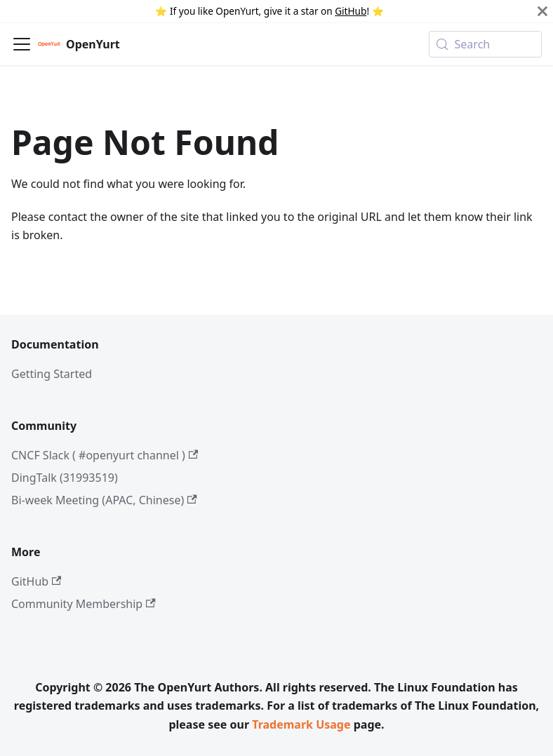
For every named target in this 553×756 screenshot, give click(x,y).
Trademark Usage (301, 724)
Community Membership (84, 604)
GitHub (351, 11)
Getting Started (52, 374)
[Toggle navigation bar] (22, 44)
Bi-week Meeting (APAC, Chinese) (104, 500)
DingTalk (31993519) (65, 478)
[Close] (542, 11)
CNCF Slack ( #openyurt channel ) (105, 455)
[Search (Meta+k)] (485, 44)
